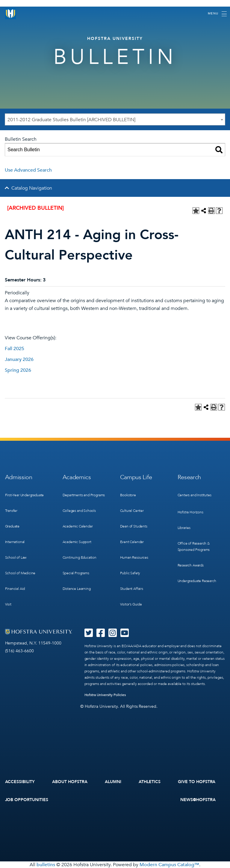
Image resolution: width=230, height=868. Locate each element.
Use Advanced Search (28, 170)
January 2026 (19, 359)
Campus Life (136, 477)
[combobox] (115, 119)
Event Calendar (132, 542)
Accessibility (20, 782)
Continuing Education (80, 557)
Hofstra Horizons (190, 512)
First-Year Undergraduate (25, 495)
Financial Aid (15, 589)
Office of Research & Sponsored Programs (194, 547)
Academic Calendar (78, 526)
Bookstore (128, 495)
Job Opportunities (27, 800)
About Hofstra (70, 782)
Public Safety (130, 573)
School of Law (16, 557)
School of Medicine (20, 573)
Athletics (150, 782)
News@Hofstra (198, 800)
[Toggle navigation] (217, 14)
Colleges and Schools (79, 511)
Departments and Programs (84, 495)
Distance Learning (77, 589)
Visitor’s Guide (131, 604)
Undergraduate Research (197, 581)
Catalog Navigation (32, 188)
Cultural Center (132, 511)
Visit (8, 604)
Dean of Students (134, 526)
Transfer (11, 511)
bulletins (46, 865)
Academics (77, 477)
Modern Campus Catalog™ (169, 865)
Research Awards (191, 565)
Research (189, 477)
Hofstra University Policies (105, 695)
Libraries (184, 528)
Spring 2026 (18, 370)
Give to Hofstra (197, 782)
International (15, 542)
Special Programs (76, 573)
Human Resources (134, 557)
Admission (19, 477)
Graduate (12, 526)
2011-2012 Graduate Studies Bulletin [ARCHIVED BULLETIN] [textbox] (71, 120)
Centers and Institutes (195, 495)
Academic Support (77, 542)
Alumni (113, 782)
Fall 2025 (15, 349)
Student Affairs (132, 589)
